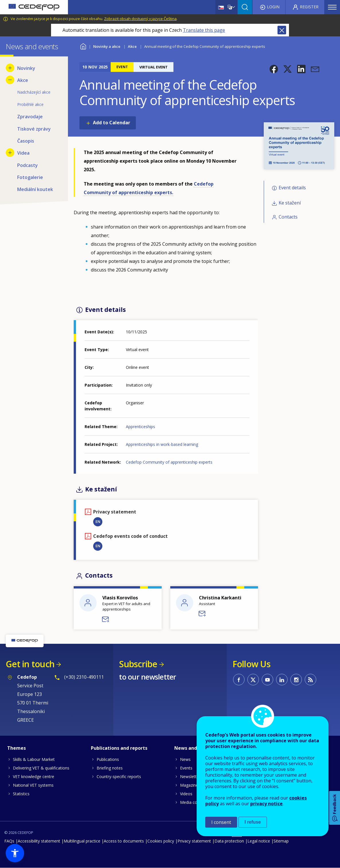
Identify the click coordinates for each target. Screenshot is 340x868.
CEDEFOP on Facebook (239, 680)
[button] (274, 69)
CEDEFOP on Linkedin (282, 680)
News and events (194, 748)
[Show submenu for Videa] (10, 153)
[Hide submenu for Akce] (10, 80)
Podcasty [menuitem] (28, 165)
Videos (186, 794)
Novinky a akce (107, 46)
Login (273, 7)
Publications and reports (119, 748)
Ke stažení (290, 203)
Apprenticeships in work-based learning (162, 444)
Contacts (288, 217)
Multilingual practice (82, 841)
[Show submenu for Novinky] (10, 68)
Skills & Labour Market (34, 759)
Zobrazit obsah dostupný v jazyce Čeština (140, 19)
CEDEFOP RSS (310, 680)
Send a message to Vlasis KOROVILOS (106, 619)
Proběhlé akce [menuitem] (30, 104)
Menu (332, 7)
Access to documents (124, 841)
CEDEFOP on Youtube (267, 680)
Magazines (190, 785)
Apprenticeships (140, 427)
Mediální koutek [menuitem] (35, 189)
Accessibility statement (39, 841)
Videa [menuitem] (23, 153)
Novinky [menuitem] (26, 68)
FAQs (9, 841)
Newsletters (191, 777)
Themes (16, 748)
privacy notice (266, 804)
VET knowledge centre (34, 777)
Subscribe (138, 664)
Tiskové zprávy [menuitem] (34, 129)
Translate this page (204, 30)
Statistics (21, 794)
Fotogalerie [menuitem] (30, 177)
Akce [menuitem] (23, 80)
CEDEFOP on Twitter (253, 680)
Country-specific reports (119, 777)
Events (186, 768)
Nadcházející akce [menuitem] (34, 92)
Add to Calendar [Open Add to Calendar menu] (112, 123)
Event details (292, 188)
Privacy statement (194, 841)
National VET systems (33, 785)
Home (83, 46)
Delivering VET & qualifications (41, 768)
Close (282, 30)
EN (98, 521)
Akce (132, 46)
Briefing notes (110, 768)
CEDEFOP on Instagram (296, 680)
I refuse (253, 822)
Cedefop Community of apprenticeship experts (169, 462)
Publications (108, 759)
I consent (221, 822)
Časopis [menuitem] (26, 141)
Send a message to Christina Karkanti (202, 614)
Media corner (192, 802)
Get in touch (30, 664)
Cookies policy (161, 841)
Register (309, 7)
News (185, 759)
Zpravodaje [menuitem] (30, 117)
